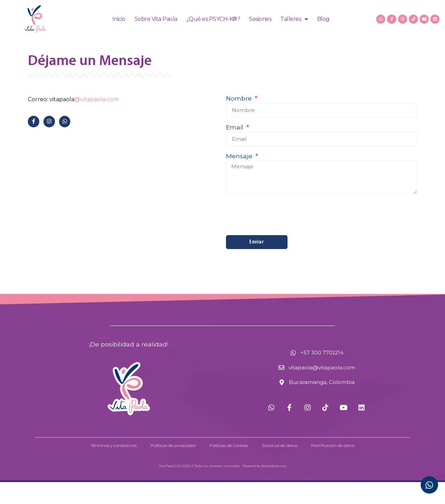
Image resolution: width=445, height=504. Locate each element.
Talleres (294, 19)
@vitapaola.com (96, 122)
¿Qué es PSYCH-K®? (213, 19)
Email (236, 150)
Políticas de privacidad (173, 468)
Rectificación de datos (333, 468)
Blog (323, 19)
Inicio (119, 19)
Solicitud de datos (280, 468)
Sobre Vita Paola (156, 19)
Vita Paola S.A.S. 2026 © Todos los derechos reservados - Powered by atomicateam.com (222, 488)
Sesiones (260, 19)
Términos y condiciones (114, 468)
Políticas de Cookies (229, 468)
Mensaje (240, 178)
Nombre (240, 121)
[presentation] (279, 237)
